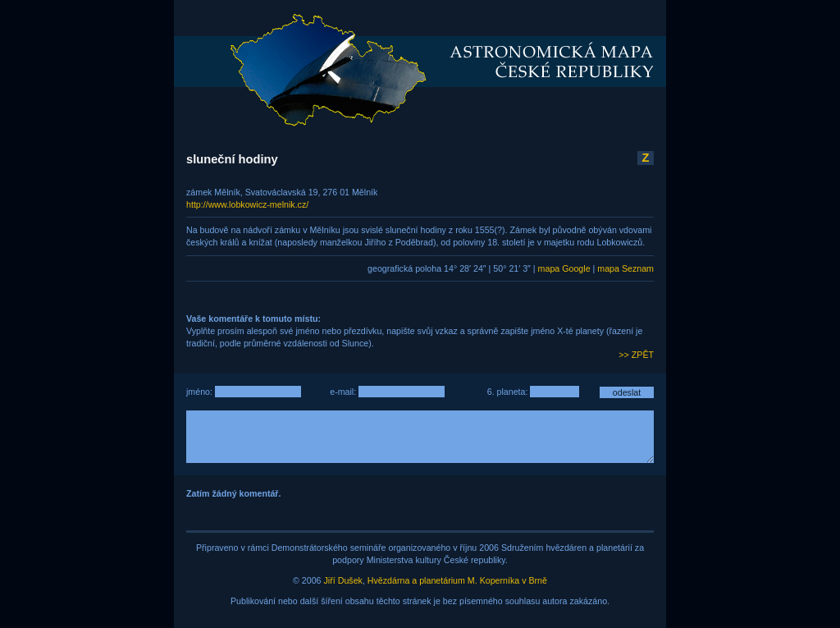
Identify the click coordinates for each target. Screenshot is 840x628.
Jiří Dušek (343, 580)
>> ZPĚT (636, 355)
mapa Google (564, 268)
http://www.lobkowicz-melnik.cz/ (247, 204)
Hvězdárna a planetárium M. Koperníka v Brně (457, 580)
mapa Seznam (625, 268)
